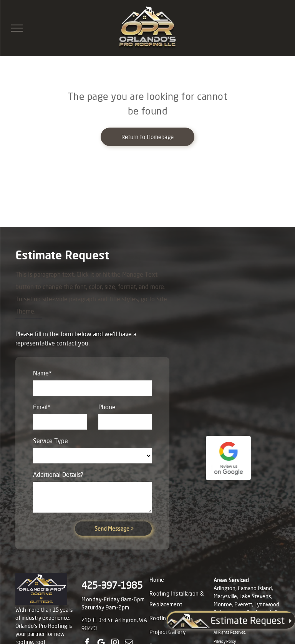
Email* (42, 407)
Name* (42, 373)
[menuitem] (181, 580)
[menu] (17, 28)
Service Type (51, 441)
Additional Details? (58, 475)
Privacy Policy (225, 641)
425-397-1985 (112, 585)
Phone (107, 407)
